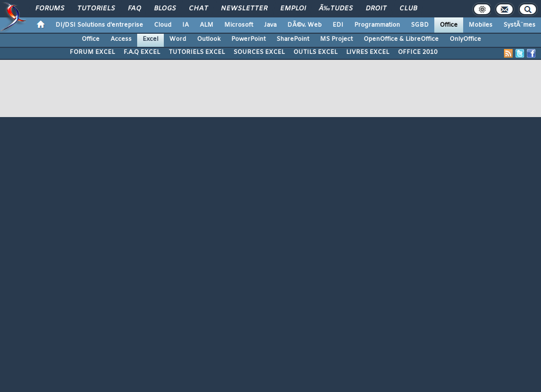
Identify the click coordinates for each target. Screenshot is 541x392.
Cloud (163, 25)
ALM (207, 25)
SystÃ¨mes (520, 25)
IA (186, 25)
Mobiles (481, 25)
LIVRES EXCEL (368, 52)
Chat (198, 9)
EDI (338, 25)
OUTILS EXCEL (315, 52)
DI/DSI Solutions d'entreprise (99, 25)
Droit (376, 9)
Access (121, 39)
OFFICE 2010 (418, 52)
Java (270, 25)
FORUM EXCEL (92, 52)
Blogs (165, 9)
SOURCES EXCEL (259, 52)
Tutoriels (96, 9)
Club (408, 9)
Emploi (293, 9)
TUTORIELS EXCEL (197, 52)
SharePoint (293, 39)
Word (178, 39)
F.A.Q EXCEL (142, 52)
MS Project (336, 39)
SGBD (420, 25)
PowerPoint (248, 39)
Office (449, 25)
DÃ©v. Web (305, 25)
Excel (150, 39)
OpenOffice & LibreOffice (401, 39)
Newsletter (244, 9)
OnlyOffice (465, 39)
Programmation (377, 25)
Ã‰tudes (336, 9)
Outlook (209, 39)
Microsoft (239, 25)
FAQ (134, 9)
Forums (50, 9)
